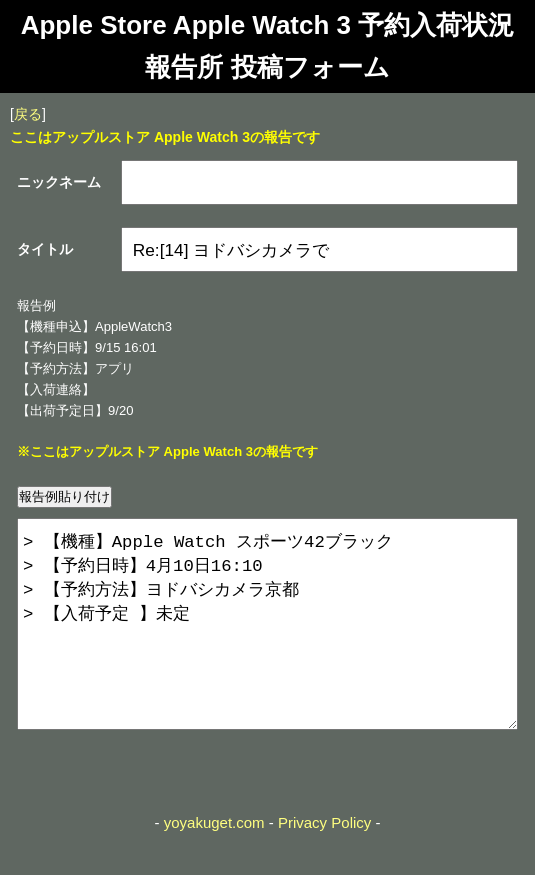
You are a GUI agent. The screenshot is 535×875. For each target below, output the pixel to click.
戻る (28, 114)
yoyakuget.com (214, 862)
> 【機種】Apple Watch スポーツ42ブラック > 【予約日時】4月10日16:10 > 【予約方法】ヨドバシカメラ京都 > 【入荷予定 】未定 (267, 644)
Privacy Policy (324, 862)
